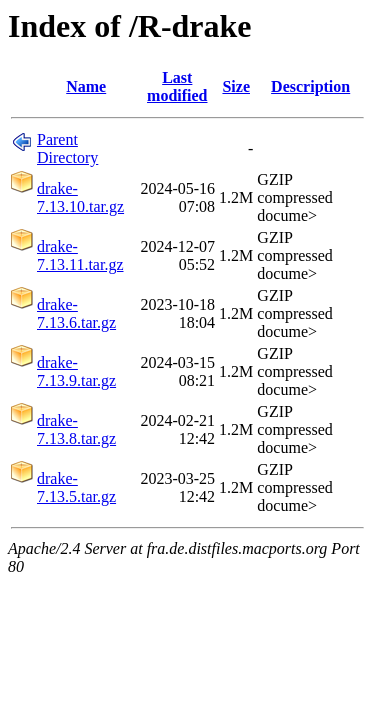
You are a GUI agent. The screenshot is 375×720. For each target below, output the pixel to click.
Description (310, 86)
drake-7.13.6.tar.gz (76, 313)
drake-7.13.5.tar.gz (76, 487)
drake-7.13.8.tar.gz (76, 429)
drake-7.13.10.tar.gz (80, 197)
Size (236, 86)
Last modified (177, 86)
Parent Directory (67, 148)
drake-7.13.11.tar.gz (80, 255)
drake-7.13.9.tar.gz (76, 371)
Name (86, 86)
